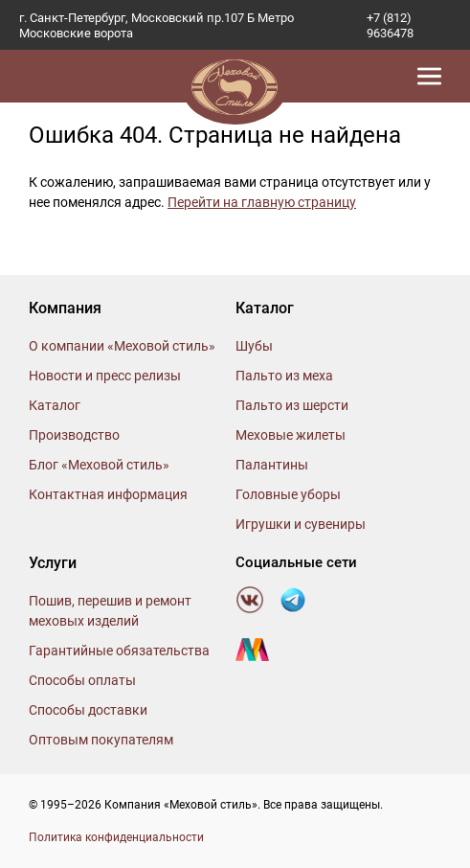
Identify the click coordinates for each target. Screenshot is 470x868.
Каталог (55, 405)
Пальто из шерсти (292, 405)
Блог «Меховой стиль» (99, 465)
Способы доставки (88, 710)
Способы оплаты (82, 680)
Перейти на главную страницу (262, 202)
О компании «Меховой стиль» (122, 346)
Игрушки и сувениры (301, 524)
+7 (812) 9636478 (390, 25)
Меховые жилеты (291, 435)
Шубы (254, 346)
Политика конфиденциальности (116, 837)
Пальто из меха (284, 376)
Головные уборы (288, 494)
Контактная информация (108, 494)
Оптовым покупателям (101, 740)
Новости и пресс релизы (105, 376)
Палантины (272, 465)
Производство (74, 435)
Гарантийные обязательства (119, 651)
